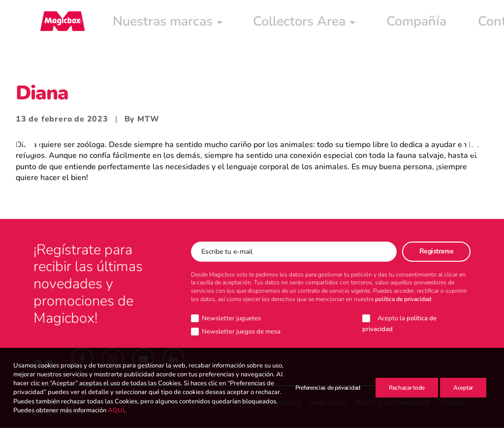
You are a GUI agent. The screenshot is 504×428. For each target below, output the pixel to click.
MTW (148, 120)
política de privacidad (403, 300)
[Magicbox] (56, 23)
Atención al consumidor (440, 23)
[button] (82, 359)
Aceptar (463, 397)
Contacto (355, 23)
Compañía (299, 23)
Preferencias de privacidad (328, 397)
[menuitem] (131, 23)
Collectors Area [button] (224, 23)
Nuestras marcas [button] (131, 23)
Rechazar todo (407, 397)
